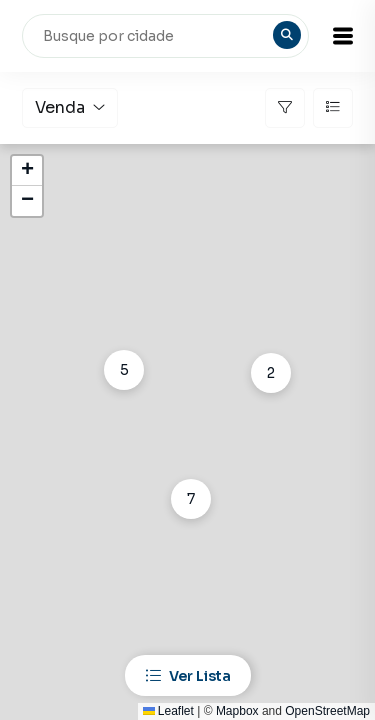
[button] (343, 36)
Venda (70, 107)
